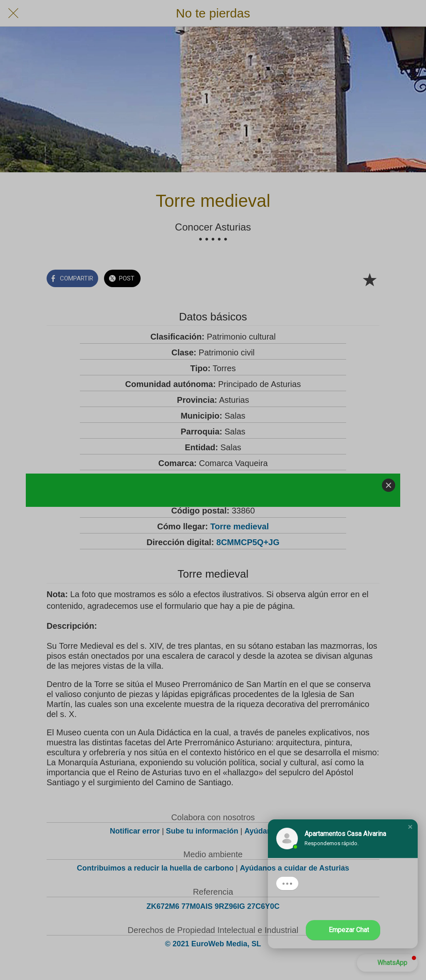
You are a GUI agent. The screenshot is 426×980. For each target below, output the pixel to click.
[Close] (389, 485)
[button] (410, 827)
